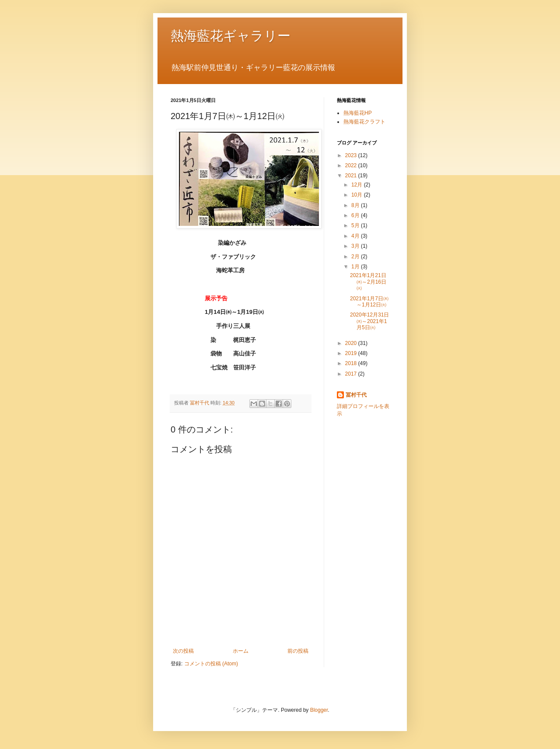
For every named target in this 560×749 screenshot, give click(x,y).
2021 (352, 176)
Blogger (319, 710)
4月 (356, 236)
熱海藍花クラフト (364, 122)
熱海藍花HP (358, 113)
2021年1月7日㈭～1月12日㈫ (369, 302)
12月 (358, 185)
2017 (352, 374)
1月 (356, 267)
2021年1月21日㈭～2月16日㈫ (368, 282)
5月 (356, 225)
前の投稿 (298, 651)
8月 (356, 205)
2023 (352, 155)
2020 (352, 343)
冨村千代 (356, 395)
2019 (352, 353)
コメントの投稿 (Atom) (211, 664)
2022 (352, 165)
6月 (356, 215)
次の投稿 (183, 651)
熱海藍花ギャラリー (231, 36)
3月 (356, 246)
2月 (356, 257)
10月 (358, 195)
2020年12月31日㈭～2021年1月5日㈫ (369, 321)
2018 (352, 363)
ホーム (241, 651)
